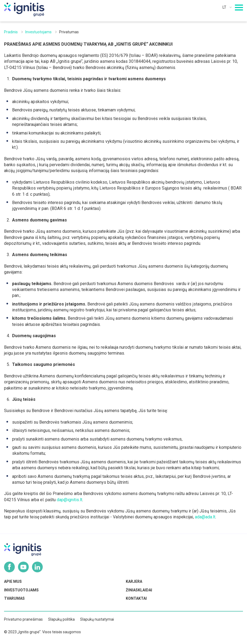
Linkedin (37, 567)
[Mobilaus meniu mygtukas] (239, 8)
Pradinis (11, 32)
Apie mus (13, 581)
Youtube (23, 567)
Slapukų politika (61, 619)
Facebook (9, 567)
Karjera (134, 581)
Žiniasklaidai (139, 590)
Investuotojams (38, 32)
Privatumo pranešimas (23, 619)
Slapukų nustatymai (97, 619)
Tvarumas (14, 598)
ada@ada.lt (205, 517)
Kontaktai (136, 598)
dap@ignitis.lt (69, 500)
